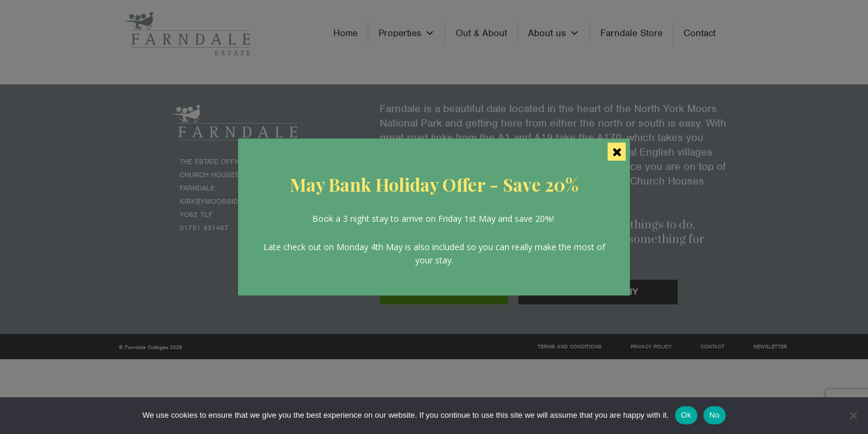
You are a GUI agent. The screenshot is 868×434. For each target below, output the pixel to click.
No (715, 415)
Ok (686, 415)
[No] (853, 415)
